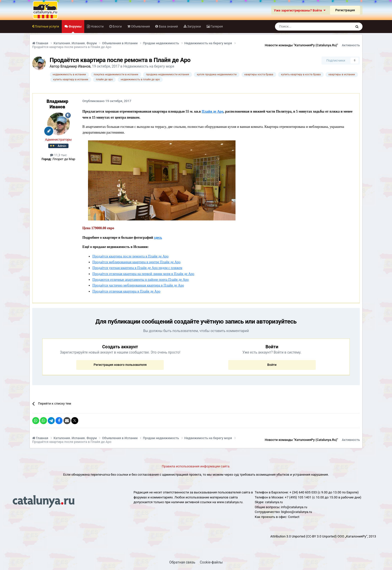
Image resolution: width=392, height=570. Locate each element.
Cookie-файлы (211, 562)
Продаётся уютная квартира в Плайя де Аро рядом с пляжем (137, 268)
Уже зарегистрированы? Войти (300, 10)
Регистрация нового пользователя (120, 365)
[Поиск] (302, 27)
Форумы (75, 29)
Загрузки (194, 26)
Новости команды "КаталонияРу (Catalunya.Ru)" (301, 45)
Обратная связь (182, 562)
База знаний (168, 26)
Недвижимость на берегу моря (149, 66)
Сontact (294, 517)
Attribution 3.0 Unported (288, 536)
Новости (97, 26)
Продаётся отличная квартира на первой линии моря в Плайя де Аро (143, 274)
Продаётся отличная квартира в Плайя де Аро (126, 291)
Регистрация (345, 10)
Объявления (140, 26)
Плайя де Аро (213, 111)
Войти (272, 365)
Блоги (117, 26)
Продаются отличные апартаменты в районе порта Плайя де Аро (141, 280)
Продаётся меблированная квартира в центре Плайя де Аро (136, 262)
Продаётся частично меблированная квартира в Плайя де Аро (138, 285)
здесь (158, 238)
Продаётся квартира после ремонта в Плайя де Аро (130, 256)
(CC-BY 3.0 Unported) (321, 536)
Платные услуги (46, 26)
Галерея (216, 26)
